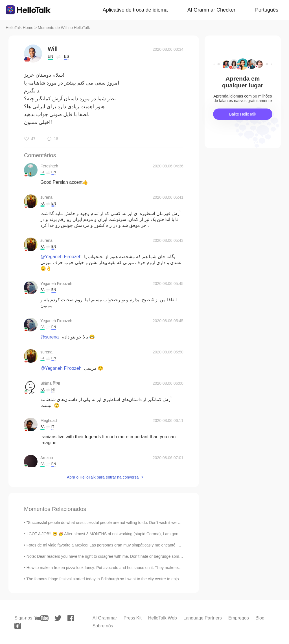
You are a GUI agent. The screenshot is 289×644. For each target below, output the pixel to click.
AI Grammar (105, 618)
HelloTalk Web (163, 618)
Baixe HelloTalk (243, 114)
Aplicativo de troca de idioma (135, 10)
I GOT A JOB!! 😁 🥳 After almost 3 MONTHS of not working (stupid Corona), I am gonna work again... (116, 534)
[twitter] (58, 618)
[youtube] (41, 618)
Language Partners (203, 618)
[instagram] (18, 626)
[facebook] (71, 618)
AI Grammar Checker (211, 10)
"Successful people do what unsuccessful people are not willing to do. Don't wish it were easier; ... (112, 523)
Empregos (239, 618)
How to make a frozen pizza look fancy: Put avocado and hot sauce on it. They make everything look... (116, 568)
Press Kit (133, 618)
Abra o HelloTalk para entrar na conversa (103, 477)
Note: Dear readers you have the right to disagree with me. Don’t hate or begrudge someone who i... (114, 556)
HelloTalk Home (19, 28)
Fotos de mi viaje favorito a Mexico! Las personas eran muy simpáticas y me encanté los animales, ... (115, 545)
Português (267, 10)
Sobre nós (103, 626)
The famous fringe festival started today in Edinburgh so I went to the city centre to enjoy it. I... (109, 579)
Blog (260, 618)
